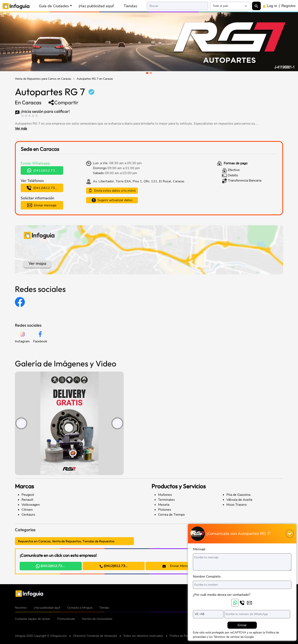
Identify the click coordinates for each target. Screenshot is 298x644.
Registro (288, 6)
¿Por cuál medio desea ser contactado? (222, 595)
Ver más (21, 129)
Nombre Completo (207, 577)
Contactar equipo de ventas (32, 619)
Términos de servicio (227, 637)
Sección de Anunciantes (97, 619)
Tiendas (130, 6)
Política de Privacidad (183, 636)
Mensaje (199, 549)
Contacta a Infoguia (80, 608)
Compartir (63, 102)
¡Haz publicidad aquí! (96, 6)
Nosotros (21, 608)
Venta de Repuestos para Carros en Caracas (43, 79)
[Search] (177, 6)
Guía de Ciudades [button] (54, 6)
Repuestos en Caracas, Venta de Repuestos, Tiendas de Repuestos (66, 541)
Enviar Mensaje (177, 566)
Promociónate (66, 619)
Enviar (242, 625)
